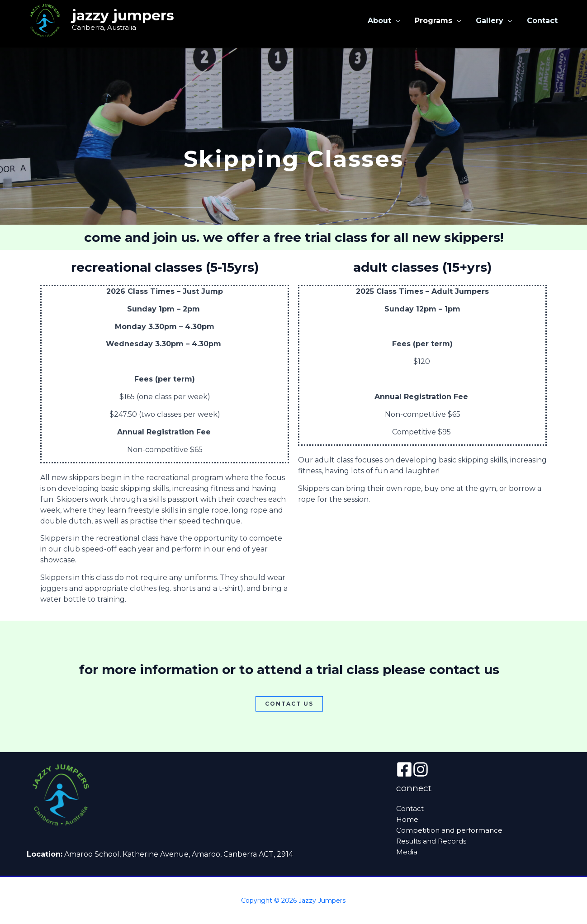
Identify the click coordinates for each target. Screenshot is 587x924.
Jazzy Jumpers (123, 15)
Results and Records (431, 841)
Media (407, 852)
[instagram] (421, 769)
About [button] (379, 21)
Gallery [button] (490, 21)
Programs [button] (433, 21)
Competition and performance (449, 830)
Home (407, 819)
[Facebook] (404, 769)
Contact (542, 21)
